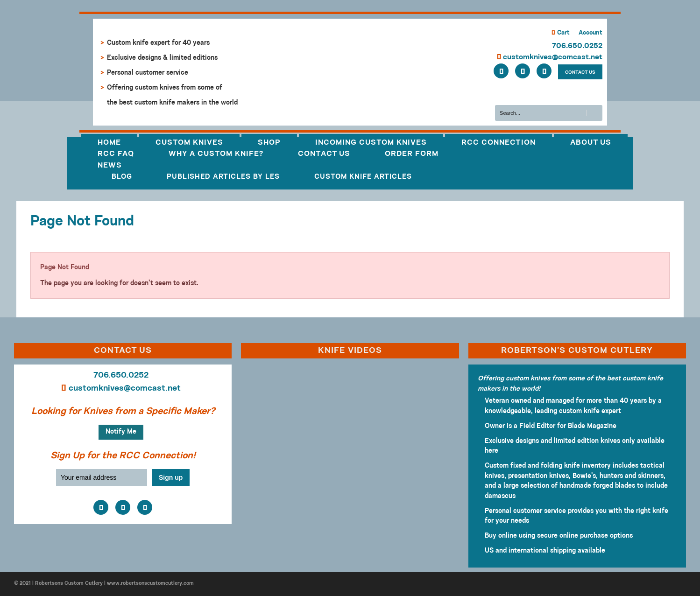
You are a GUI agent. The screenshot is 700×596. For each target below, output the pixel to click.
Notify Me (121, 432)
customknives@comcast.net (550, 57)
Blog (122, 177)
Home (109, 143)
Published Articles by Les (223, 177)
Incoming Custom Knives (371, 143)
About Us (591, 143)
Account (590, 33)
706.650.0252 (577, 46)
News (110, 166)
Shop (269, 143)
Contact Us (324, 154)
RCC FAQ (116, 154)
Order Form (412, 154)
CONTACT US (580, 73)
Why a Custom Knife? (216, 154)
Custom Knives (189, 143)
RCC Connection (498, 143)
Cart (561, 33)
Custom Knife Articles (363, 177)
